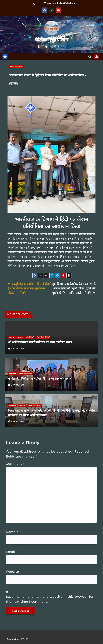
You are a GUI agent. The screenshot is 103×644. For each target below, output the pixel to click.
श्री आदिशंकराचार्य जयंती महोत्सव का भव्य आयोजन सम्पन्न (40, 342)
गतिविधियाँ (30, 337)
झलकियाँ (22, 406)
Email (12, 552)
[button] (90, 57)
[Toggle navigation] (48, 57)
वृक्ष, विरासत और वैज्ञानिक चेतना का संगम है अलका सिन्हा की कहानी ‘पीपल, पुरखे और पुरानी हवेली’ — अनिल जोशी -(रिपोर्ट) (74, 288)
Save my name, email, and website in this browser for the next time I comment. (50, 599)
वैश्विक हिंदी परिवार (51, 40)
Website (12, 572)
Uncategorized (16, 337)
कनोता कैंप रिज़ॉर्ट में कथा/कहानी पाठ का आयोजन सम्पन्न (40, 379)
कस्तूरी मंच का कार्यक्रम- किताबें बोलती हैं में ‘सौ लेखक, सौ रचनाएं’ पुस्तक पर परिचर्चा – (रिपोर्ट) (29, 288)
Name (12, 532)
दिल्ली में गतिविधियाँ (17, 67)
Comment (15, 464)
